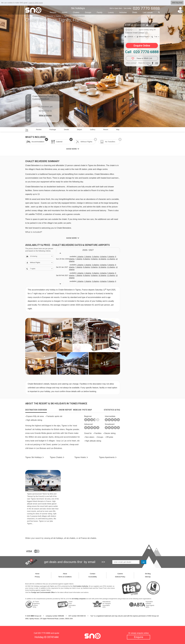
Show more (71, 238)
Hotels (65, 12)
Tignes (66, 16)
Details (66, 130)
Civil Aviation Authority (80, 586)
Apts (107, 457)
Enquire (139, 637)
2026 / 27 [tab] (88, 250)
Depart (80, 130)
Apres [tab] (55, 488)
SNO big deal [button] (177, 3)
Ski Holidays (37, 16)
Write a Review (45, 115)
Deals (135, 12)
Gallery (93, 130)
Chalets (76, 12)
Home (27, 16)
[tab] (36, 410)
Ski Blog (148, 574)
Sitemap (148, 577)
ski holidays (58, 538)
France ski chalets (89, 538)
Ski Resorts (49, 16)
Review (39, 130)
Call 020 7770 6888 (142, 52)
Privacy (37, 577)
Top (27, 130)
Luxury (111, 12)
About (65, 574)
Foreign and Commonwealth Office (43, 592)
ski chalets (71, 538)
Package (53, 130)
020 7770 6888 (44, 633)
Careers (120, 574)
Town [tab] (31, 488)
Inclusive (123, 12)
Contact (93, 574)
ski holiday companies (79, 599)
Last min (148, 12)
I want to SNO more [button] (35, 3)
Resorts (53, 12)
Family (100, 12)
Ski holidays (78, 8)
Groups (88, 12)
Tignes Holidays (34, 457)
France (58, 16)
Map (118, 130)
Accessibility (93, 577)
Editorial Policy (120, 577)
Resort (106, 130)
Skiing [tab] (43, 488)
